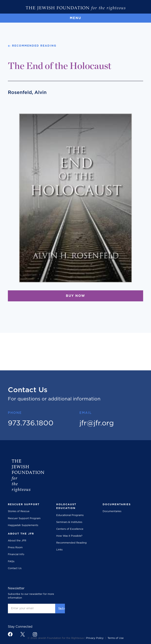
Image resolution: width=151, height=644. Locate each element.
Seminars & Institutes (69, 522)
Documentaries (112, 511)
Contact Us (15, 568)
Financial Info (16, 554)
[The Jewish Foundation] (75, 8)
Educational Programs (70, 515)
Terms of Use (116, 638)
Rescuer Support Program (24, 518)
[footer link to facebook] (10, 634)
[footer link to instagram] (35, 634)
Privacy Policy (95, 638)
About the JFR (17, 541)
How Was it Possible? (69, 536)
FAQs (11, 562)
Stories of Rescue (19, 511)
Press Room (15, 548)
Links (59, 550)
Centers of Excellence (70, 529)
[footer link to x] (23, 634)
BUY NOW (75, 296)
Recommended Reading (71, 543)
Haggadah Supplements (23, 525)
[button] (75, 18)
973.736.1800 (31, 423)
